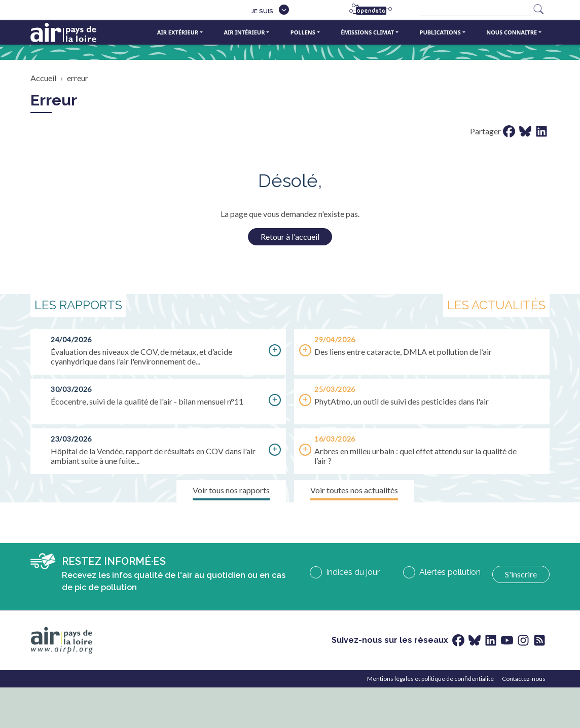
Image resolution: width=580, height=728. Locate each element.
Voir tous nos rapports (231, 490)
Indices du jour (353, 572)
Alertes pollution (450, 572)
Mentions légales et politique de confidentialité (430, 679)
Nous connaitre (512, 32)
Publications (440, 32)
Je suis (262, 11)
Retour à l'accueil (290, 236)
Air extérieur (178, 32)
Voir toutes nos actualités (354, 490)
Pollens (303, 32)
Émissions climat (367, 32)
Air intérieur (244, 32)
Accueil (43, 78)
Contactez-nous (524, 679)
